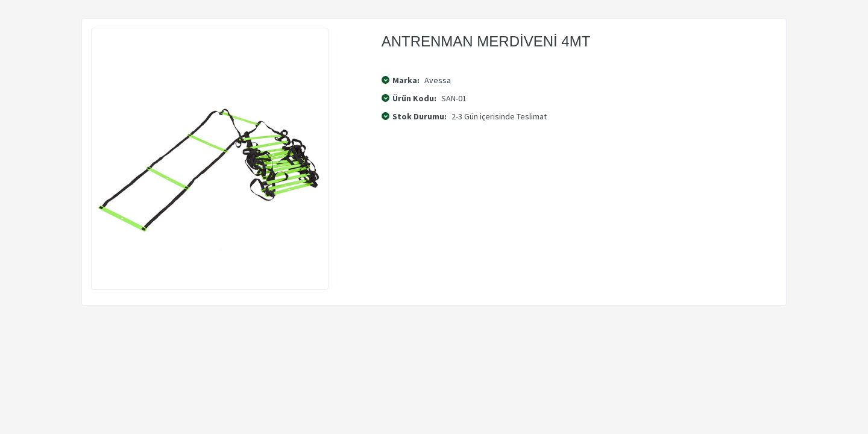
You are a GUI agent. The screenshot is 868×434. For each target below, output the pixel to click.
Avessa (438, 80)
